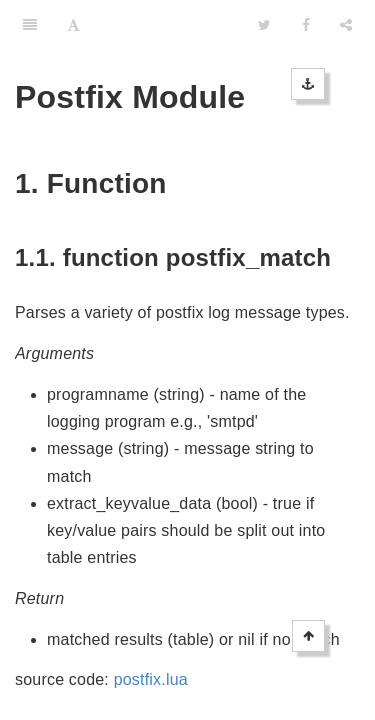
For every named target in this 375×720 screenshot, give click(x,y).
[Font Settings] (73, 25)
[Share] (346, 25)
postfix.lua (151, 679)
